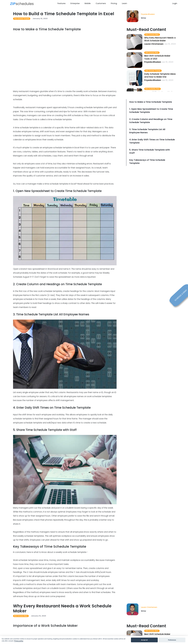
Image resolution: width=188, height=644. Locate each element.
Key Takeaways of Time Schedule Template (147, 162)
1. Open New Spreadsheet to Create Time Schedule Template (151, 111)
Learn (124, 3)
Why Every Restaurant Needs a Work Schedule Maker (160, 39)
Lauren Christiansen (149, 607)
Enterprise (75, 3)
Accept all (144, 640)
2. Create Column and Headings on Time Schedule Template (151, 121)
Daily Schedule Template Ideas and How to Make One (160, 75)
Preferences (172, 640)
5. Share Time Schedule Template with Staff (150, 151)
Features (61, 3)
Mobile (88, 3)
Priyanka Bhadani (148, 14)
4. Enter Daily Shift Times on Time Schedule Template (152, 141)
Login (175, 3)
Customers (101, 3)
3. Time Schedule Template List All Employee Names (147, 131)
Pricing (114, 3)
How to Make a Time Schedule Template (151, 102)
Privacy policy (19, 641)
